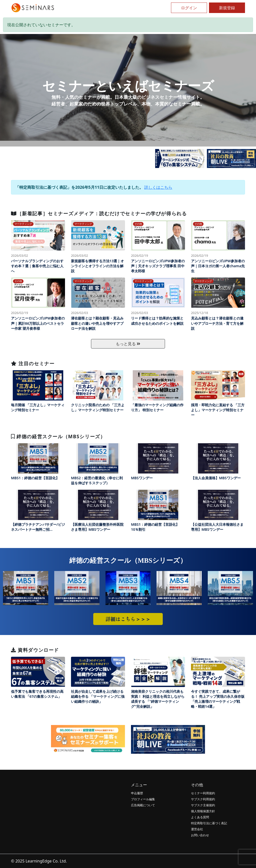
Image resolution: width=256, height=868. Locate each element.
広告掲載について (143, 805)
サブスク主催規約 (203, 805)
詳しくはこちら (158, 187)
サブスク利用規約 (203, 799)
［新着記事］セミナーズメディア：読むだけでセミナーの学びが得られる (99, 213)
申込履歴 (137, 793)
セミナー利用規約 (203, 793)
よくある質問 (200, 817)
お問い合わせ (200, 835)
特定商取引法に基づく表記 (209, 823)
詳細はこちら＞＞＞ (128, 619)
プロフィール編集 (143, 799)
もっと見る (128, 344)
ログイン (189, 8)
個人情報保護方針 (203, 811)
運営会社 (197, 829)
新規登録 (227, 8)
